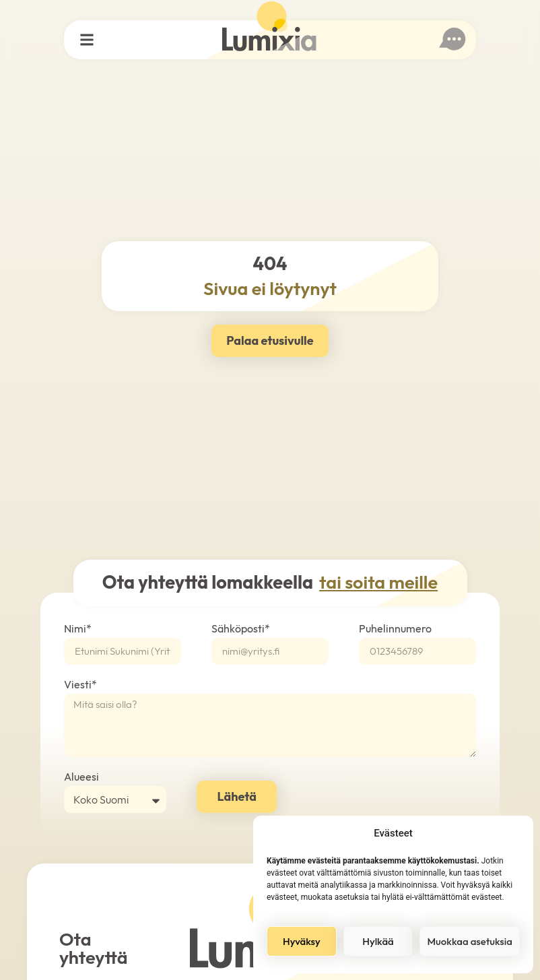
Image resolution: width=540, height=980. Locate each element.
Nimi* (78, 629)
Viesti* (80, 685)
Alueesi (81, 777)
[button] (87, 40)
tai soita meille (378, 582)
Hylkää (378, 941)
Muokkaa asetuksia (470, 941)
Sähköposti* (241, 629)
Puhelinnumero (395, 629)
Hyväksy (302, 941)
